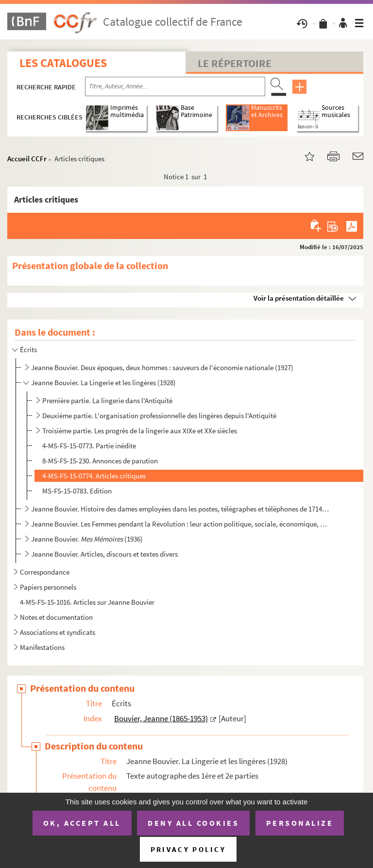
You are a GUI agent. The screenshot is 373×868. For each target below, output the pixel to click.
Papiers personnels (48, 587)
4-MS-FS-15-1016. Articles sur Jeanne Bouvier (87, 602)
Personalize (300, 823)
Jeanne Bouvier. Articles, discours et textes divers (104, 554)
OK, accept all (82, 823)
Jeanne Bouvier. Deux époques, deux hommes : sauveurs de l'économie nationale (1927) (162, 367)
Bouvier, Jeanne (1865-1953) (161, 718)
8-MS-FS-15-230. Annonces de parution (100, 461)
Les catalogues (63, 63)
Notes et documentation (56, 617)
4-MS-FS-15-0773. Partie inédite (89, 446)
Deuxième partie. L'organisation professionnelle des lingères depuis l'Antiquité (159, 416)
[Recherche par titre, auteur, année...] (175, 86)
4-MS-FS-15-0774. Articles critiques (94, 476)
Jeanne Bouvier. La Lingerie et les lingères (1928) (103, 383)
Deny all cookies (193, 823)
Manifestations (42, 647)
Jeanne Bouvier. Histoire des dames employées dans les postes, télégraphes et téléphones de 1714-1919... (180, 509)
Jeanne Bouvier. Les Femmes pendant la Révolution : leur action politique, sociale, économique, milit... (180, 524)
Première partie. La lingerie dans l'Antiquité (107, 400)
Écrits (28, 349)
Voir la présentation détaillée (299, 298)
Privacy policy (188, 849)
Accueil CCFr (27, 159)
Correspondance (45, 572)
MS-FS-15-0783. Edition (77, 491)
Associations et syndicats (58, 632)
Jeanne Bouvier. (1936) (87, 539)
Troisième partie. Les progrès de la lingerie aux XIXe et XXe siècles (140, 431)
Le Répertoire (235, 63)
